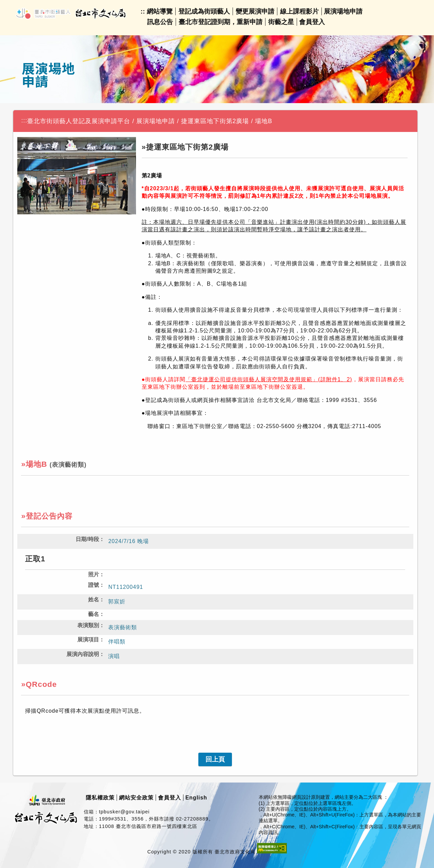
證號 (94, 585)
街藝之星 (281, 22)
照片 (94, 574)
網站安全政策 (136, 798)
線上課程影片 (299, 11)
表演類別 (88, 625)
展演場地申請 (343, 11)
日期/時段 (87, 539)
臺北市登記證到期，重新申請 (221, 22)
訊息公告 (160, 22)
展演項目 (88, 640)
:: (143, 11)
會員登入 (312, 22)
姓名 (94, 600)
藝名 (94, 614)
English (196, 798)
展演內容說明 (83, 654)
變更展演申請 (255, 11)
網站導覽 (160, 11)
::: (24, 120)
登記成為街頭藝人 (204, 11)
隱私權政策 (100, 798)
